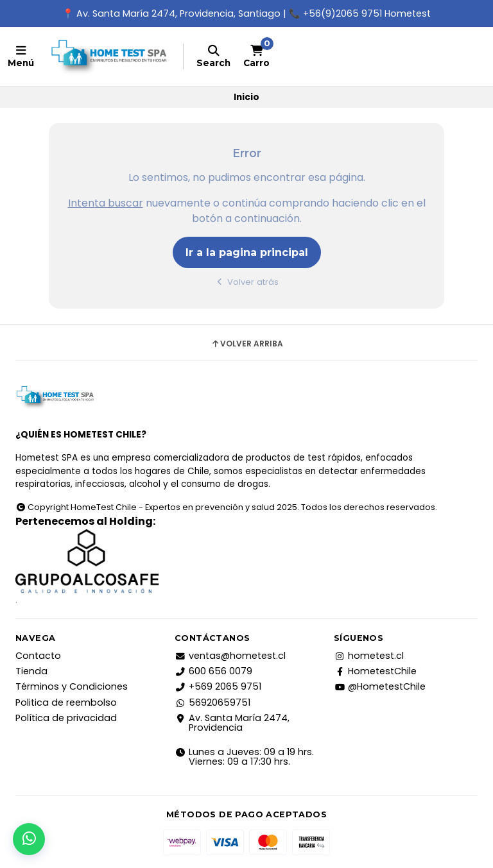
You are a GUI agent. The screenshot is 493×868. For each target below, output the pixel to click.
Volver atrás (247, 282)
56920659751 (212, 702)
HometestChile (375, 671)
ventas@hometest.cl (230, 656)
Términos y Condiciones (72, 686)
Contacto (38, 656)
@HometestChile (380, 686)
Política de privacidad (66, 718)
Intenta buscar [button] (106, 203)
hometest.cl (369, 656)
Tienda (31, 671)
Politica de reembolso (66, 702)
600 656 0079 (213, 671)
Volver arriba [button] (247, 344)
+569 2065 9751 (218, 686)
